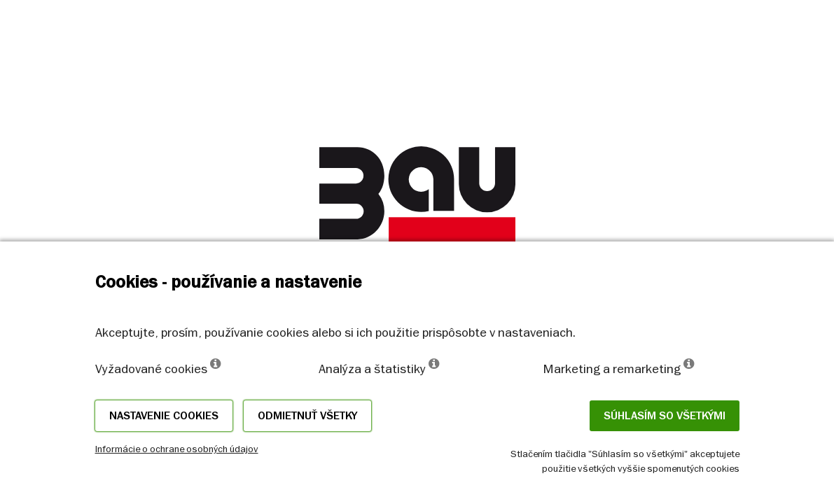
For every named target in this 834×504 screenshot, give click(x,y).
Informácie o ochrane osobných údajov (177, 449)
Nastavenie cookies (164, 416)
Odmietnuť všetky (307, 416)
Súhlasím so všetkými (665, 416)
